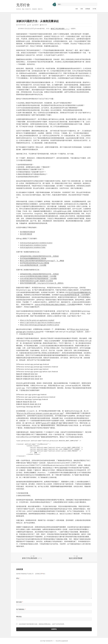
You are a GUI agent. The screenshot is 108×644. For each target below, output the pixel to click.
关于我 (94, 9)
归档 (82, 9)
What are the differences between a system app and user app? (40, 413)
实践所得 (36, 25)
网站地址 (19, 617)
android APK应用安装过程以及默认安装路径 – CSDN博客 (38, 276)
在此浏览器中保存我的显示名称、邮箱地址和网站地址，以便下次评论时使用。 (42, 624)
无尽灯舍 (23, 5)
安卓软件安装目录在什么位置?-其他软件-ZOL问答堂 (36, 281)
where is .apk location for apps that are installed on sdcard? (40, 322)
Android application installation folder (33, 247)
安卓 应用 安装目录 (26, 234)
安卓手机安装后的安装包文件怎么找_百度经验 (34, 263)
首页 (77, 9)
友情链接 (88, 9)
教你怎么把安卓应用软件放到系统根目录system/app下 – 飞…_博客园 (42, 261)
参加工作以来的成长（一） (60, 29)
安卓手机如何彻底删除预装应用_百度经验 (33, 258)
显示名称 (20, 602)
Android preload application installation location (36, 243)
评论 (18, 578)
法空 (30, 25)
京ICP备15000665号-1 (47, 641)
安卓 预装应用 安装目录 (27, 232)
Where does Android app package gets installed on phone (40, 325)
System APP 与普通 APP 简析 (52, 423)
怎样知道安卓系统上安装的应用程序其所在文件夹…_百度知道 (39, 256)
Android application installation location (33, 245)
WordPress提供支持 (62, 641)
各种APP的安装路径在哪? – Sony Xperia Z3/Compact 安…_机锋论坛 (42, 283)
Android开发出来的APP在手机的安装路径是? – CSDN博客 (38, 278)
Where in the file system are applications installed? (37, 320)
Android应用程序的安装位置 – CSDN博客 (33, 265)
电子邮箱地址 (21, 609)
